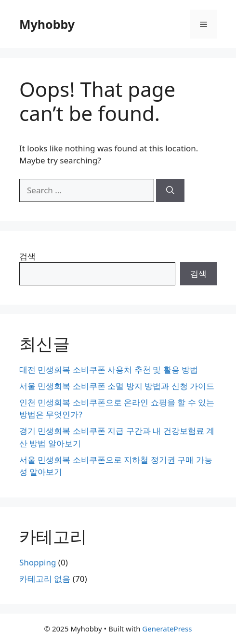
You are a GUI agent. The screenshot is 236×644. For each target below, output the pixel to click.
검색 (27, 256)
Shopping (38, 562)
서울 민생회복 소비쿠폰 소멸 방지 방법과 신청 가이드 (117, 386)
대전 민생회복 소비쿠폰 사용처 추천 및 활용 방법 (109, 369)
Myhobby (47, 24)
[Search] (170, 190)
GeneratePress (167, 629)
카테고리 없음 (45, 579)
